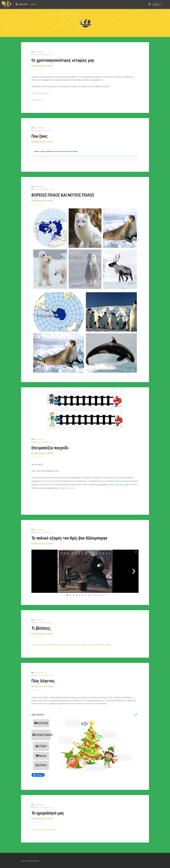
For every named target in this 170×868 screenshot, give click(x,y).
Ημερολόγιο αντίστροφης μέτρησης (45, 829)
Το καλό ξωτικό (37, 100)
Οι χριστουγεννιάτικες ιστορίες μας (66, 60)
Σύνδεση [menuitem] (33, 4)
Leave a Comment (39, 52)
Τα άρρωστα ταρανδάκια (40, 93)
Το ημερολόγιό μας (50, 812)
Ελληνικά (156, 4)
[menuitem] (7, 4)
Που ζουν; (41, 136)
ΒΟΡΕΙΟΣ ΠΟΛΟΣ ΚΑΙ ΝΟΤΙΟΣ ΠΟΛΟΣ (66, 195)
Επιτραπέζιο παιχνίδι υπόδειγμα (118, 481)
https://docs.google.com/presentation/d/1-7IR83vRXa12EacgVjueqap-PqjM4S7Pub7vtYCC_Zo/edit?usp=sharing (72, 644)
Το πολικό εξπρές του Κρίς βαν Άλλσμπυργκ (74, 537)
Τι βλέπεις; (42, 627)
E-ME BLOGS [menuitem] (22, 4)
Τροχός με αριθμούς (68, 488)
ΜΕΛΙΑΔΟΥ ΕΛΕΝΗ (45, 66)
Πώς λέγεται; (44, 680)
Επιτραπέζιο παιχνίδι (52, 447)
